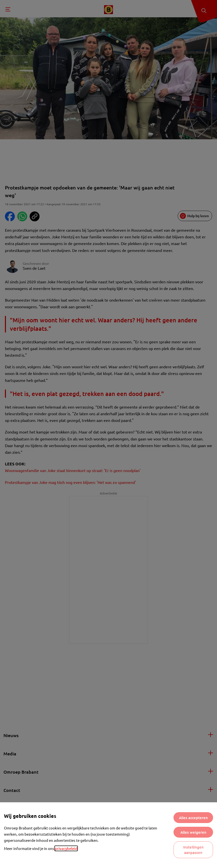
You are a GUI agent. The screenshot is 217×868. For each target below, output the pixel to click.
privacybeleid (66, 848)
